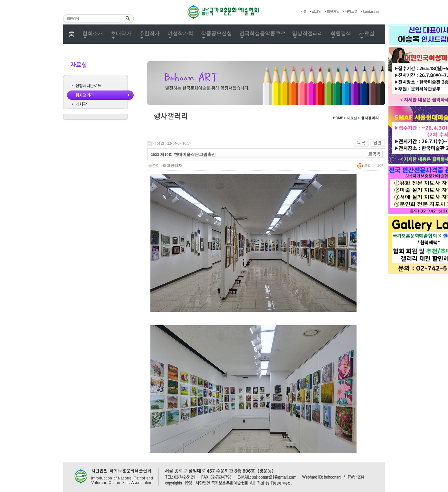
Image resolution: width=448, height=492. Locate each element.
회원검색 (341, 33)
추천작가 (149, 33)
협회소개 (93, 33)
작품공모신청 (216, 33)
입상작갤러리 (308, 33)
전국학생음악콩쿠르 (262, 33)
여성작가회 (180, 33)
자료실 (367, 33)
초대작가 (121, 33)
